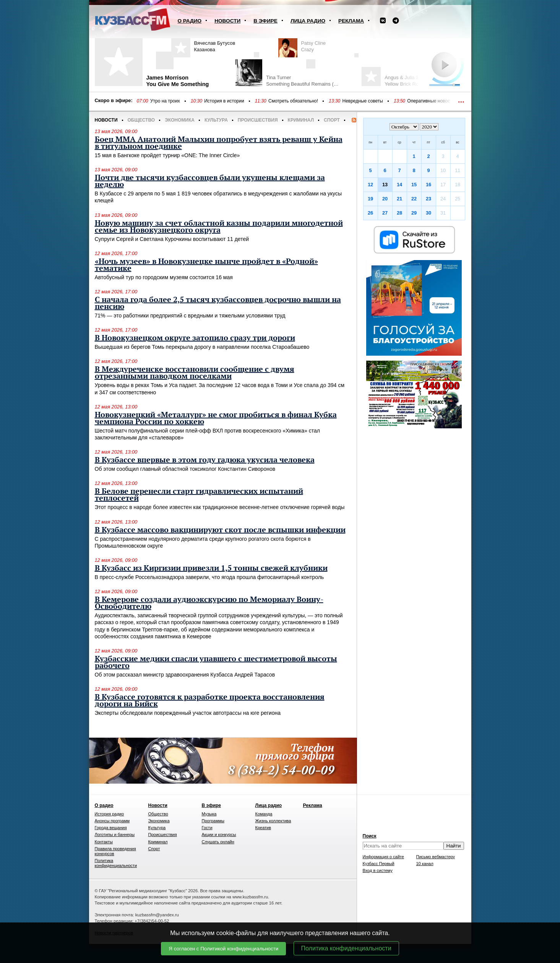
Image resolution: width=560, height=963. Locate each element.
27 (385, 213)
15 (414, 185)
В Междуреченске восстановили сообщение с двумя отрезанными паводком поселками (195, 373)
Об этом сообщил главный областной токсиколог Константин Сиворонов (185, 469)
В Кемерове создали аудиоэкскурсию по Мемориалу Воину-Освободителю (209, 603)
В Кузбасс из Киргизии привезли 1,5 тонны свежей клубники (211, 568)
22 (414, 199)
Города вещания (111, 828)
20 (385, 199)
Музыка (209, 814)
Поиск (370, 836)
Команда (264, 814)
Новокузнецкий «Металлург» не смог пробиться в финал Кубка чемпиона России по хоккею (216, 418)
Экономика (180, 120)
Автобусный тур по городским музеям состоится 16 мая (164, 277)
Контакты (104, 842)
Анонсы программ (112, 821)
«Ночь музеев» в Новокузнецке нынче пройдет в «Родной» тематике (206, 265)
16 (429, 185)
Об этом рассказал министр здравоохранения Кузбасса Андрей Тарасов (185, 675)
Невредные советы (363, 101)
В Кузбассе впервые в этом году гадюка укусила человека (205, 460)
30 (429, 213)
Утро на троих (165, 101)
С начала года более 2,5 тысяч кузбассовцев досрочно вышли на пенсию (218, 303)
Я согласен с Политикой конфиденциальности (223, 949)
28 (399, 213)
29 (414, 213)
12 (370, 185)
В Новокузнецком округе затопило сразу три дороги (195, 338)
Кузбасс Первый (379, 864)
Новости (227, 21)
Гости (207, 828)
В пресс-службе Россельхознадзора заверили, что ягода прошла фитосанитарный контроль (209, 577)
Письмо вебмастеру (436, 857)
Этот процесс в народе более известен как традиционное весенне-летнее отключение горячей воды (220, 507)
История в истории (224, 101)
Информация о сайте (383, 857)
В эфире (265, 21)
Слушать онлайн (218, 842)
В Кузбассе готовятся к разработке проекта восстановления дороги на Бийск (210, 701)
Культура (216, 120)
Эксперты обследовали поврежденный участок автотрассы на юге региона (188, 713)
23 (429, 199)
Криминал (301, 120)
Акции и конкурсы (219, 834)
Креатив (263, 828)
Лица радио (308, 21)
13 (385, 185)
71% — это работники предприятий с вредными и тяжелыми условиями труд (190, 316)
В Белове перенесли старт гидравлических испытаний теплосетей (199, 495)
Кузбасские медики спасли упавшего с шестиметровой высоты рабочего (216, 662)
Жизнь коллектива (273, 821)
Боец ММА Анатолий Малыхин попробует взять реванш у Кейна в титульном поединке (219, 143)
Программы (213, 821)
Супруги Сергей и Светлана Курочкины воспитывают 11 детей (172, 239)
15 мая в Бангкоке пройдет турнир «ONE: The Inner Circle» (167, 155)
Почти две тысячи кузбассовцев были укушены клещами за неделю (210, 181)
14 (399, 185)
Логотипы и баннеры (115, 834)
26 (370, 213)
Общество (141, 120)
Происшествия (258, 120)
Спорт (332, 120)
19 (370, 199)
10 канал (425, 864)
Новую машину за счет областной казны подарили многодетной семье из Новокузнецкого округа (219, 227)
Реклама (351, 21)
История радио (110, 814)
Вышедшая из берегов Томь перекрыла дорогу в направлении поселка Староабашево (202, 347)
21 (399, 199)
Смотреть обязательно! (293, 101)
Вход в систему (378, 870)
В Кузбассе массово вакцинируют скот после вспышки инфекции (220, 530)
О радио (190, 21)
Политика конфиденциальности (346, 948)
